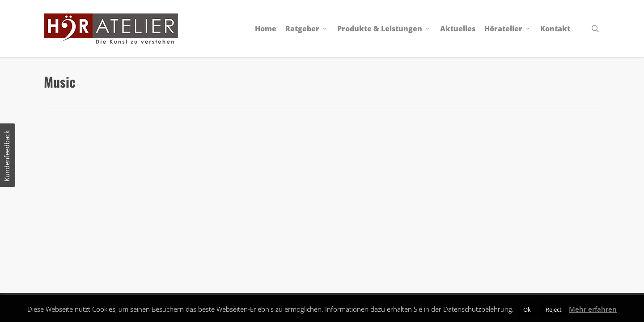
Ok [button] (527, 309)
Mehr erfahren (593, 309)
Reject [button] (554, 309)
